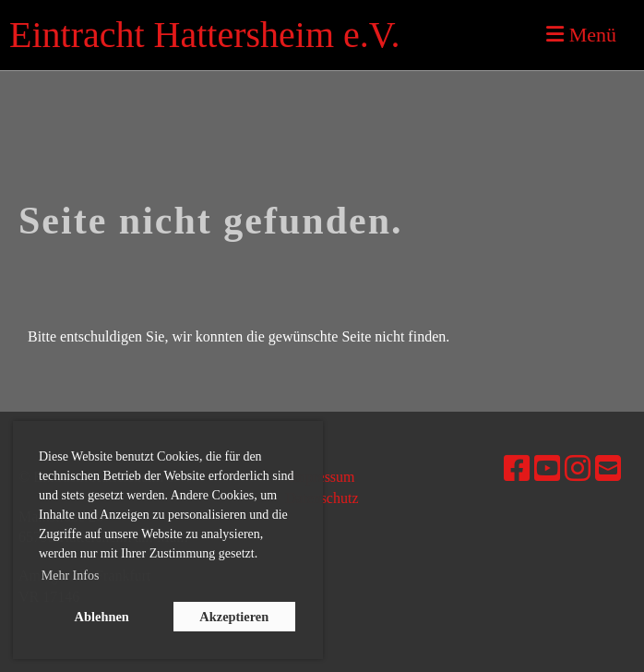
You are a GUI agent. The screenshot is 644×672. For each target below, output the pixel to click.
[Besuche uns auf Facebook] (517, 469)
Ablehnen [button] (102, 617)
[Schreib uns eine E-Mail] (608, 469)
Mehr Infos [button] (71, 576)
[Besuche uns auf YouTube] (547, 469)
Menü (581, 35)
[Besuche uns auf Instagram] (578, 469)
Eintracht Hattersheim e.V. (205, 35)
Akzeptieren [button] (234, 617)
